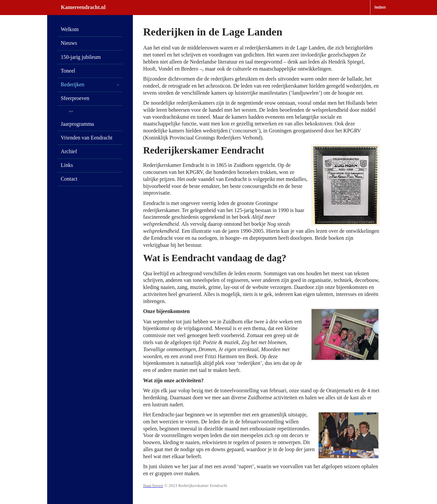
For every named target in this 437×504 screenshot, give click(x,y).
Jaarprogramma (77, 124)
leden (380, 7)
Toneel (68, 71)
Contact (69, 179)
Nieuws (69, 43)
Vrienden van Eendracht (86, 138)
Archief (69, 151)
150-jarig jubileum (81, 57)
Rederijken (72, 84)
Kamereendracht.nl (83, 7)
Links (67, 165)
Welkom (70, 29)
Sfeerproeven (75, 98)
